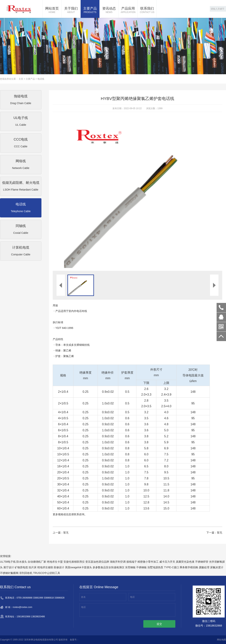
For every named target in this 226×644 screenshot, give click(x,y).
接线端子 (132, 562)
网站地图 (221, 640)
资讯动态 (109, 10)
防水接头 (22, 562)
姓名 (83, 597)
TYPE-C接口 (171, 567)
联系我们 (147, 10)
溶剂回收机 (26, 573)
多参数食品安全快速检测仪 (108, 567)
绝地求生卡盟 (55, 562)
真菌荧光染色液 (185, 562)
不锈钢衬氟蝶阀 (9, 573)
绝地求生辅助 (45, 567)
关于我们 (71, 10)
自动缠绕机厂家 (37, 562)
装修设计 (59, 567)
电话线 (41, 79)
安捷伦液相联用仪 (74, 562)
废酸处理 (204, 567)
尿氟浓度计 (217, 567)
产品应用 (128, 10)
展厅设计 (9, 567)
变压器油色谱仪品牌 (97, 562)
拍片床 (33, 567)
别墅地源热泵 (155, 567)
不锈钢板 (141, 567)
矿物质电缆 (21, 567)
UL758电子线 (8, 562)
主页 (21, 79)
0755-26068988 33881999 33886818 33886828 (221, 308)
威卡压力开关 (167, 562)
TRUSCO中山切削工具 (47, 573)
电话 (132, 597)
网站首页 (52, 10)
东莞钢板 (130, 567)
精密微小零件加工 (148, 562)
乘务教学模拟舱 (189, 567)
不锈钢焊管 (202, 562)
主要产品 (90, 10)
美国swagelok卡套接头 (78, 567)
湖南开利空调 (118, 562)
